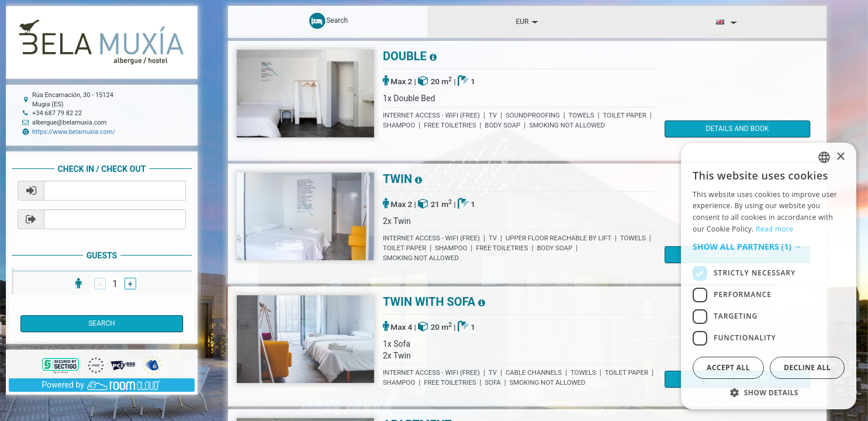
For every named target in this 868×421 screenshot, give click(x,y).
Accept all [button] (728, 367)
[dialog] (769, 276)
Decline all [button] (807, 367)
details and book (714, 129)
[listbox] (824, 157)
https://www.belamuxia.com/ (74, 132)
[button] (769, 247)
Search (102, 323)
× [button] (840, 157)
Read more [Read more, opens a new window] (774, 229)
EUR (527, 22)
